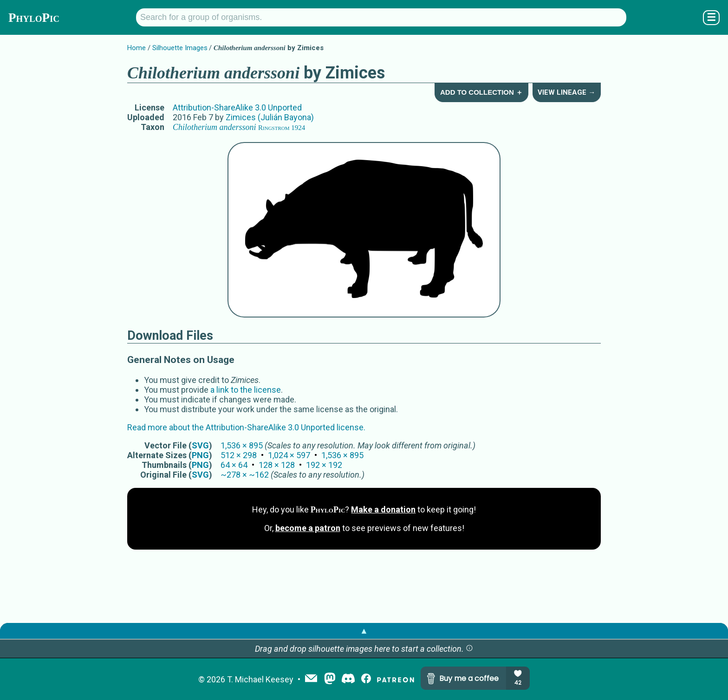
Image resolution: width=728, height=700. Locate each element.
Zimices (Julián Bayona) (270, 117)
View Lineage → (566, 92)
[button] (469, 649)
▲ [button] (364, 631)
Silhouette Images (180, 48)
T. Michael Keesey (260, 679)
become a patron (308, 528)
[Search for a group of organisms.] (381, 17)
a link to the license (246, 390)
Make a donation (383, 509)
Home (136, 48)
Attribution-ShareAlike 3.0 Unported (237, 107)
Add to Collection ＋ (481, 92)
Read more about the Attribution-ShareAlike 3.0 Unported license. (246, 427)
